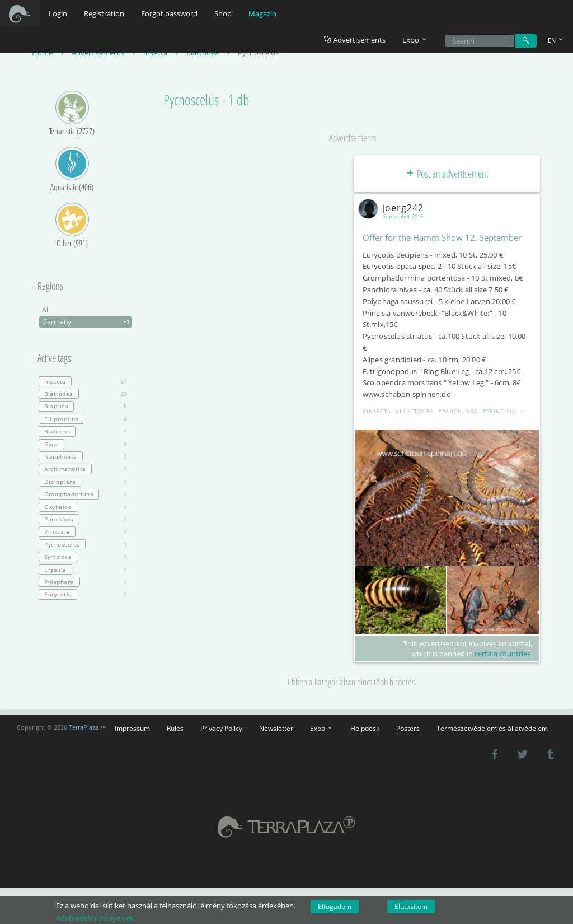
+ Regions (48, 286)
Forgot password (169, 13)
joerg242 (393, 208)
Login (58, 13)
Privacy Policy (221, 728)
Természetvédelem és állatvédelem (492, 728)
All (46, 310)
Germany (87, 322)
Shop (223, 13)
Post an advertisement (447, 174)
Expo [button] (415, 40)
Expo (322, 728)
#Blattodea (415, 411)
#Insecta (377, 411)
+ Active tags (51, 358)
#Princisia (499, 411)
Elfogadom (335, 906)
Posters (408, 728)
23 (83, 394)
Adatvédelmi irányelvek (95, 918)
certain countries (502, 654)
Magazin (262, 13)
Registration (104, 13)
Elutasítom (411, 906)
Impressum (132, 728)
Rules (175, 728)
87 (83, 381)
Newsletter (276, 728)
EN (556, 40)
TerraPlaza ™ (88, 727)
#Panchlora (458, 411)
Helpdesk (365, 728)
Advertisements (355, 40)
